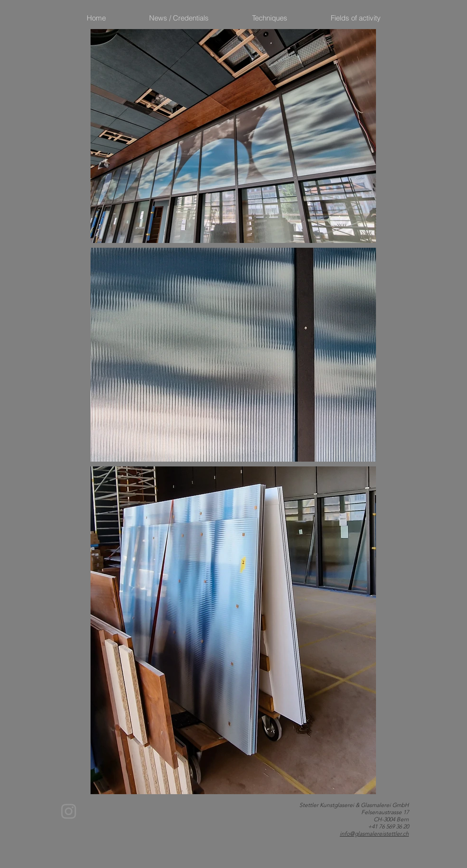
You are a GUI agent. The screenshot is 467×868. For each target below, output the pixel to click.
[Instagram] (69, 811)
